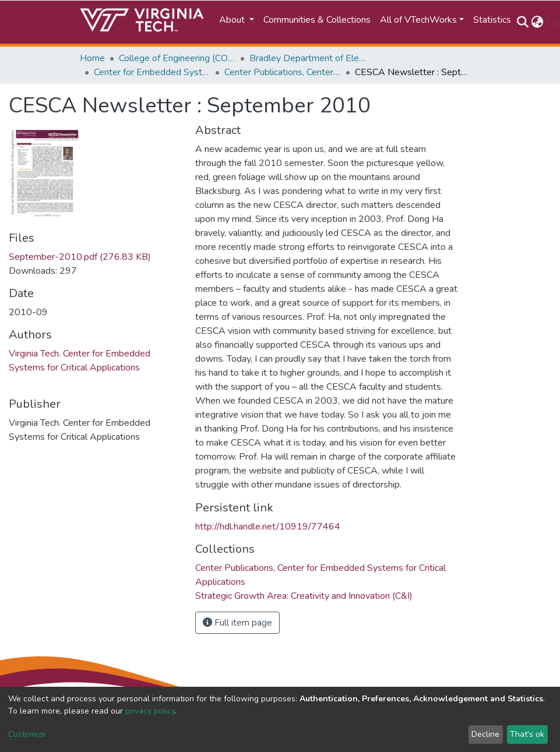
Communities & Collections (317, 20)
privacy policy (150, 711)
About (233, 20)
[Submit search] (523, 22)
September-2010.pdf (80, 257)
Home (92, 58)
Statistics (492, 20)
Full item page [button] (237, 623)
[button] (538, 22)
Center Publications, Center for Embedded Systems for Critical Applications (283, 72)
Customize (27, 734)
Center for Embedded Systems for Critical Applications (152, 72)
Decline (485, 734)
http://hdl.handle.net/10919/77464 (268, 527)
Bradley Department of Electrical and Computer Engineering (308, 58)
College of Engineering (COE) (177, 58)
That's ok (527, 734)
